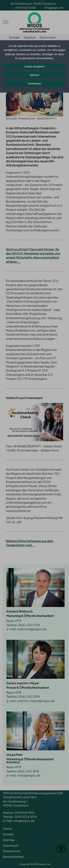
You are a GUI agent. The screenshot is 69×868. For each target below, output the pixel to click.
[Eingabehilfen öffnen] (61, 849)
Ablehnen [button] (34, 75)
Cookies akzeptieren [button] (34, 67)
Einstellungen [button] (34, 84)
